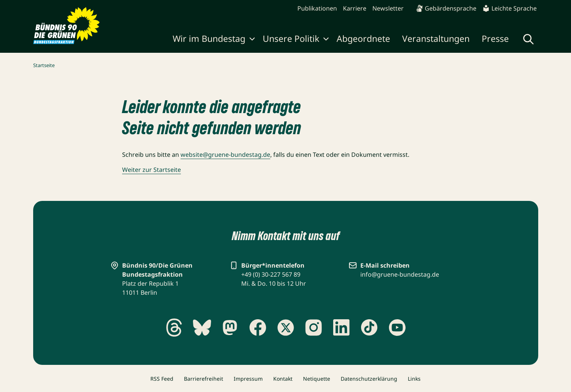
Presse (495, 38)
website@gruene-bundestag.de (225, 155)
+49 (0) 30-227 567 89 (271, 274)
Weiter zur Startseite (152, 170)
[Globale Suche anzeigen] (528, 39)
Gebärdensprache (446, 8)
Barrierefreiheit (204, 379)
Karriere (355, 8)
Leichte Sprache (510, 8)
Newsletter (388, 8)
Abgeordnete (363, 38)
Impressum (248, 379)
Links (414, 379)
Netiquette (317, 379)
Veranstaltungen (436, 38)
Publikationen (317, 8)
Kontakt (283, 379)
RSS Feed (162, 379)
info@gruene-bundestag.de (400, 274)
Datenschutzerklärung (369, 379)
